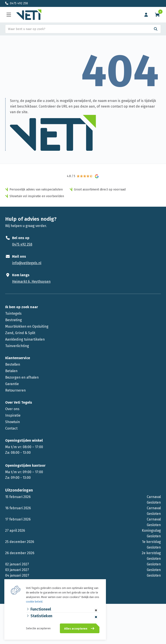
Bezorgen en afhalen (22, 377)
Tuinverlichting (17, 346)
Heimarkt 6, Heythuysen (31, 282)
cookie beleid (34, 602)
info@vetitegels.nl (27, 263)
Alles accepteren (76, 629)
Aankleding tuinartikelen (25, 339)
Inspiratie (13, 415)
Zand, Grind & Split (20, 333)
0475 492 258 (19, 3)
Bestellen (13, 364)
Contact (11, 428)
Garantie (12, 384)
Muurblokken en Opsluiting (27, 326)
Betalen (11, 371)
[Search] (156, 29)
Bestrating (14, 320)
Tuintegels (13, 313)
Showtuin (13, 422)
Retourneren (15, 390)
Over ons (12, 409)
